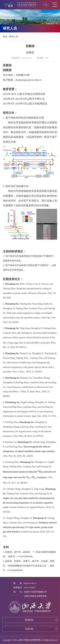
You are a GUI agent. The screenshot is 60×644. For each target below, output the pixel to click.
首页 (5, 37)
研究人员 (14, 37)
